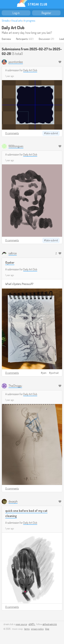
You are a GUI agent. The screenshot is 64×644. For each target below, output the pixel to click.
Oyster (10, 262)
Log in (16, 13)
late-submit (52, 133)
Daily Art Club (13, 28)
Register (46, 13)
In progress (30, 21)
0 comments (12, 133)
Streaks (6, 21)
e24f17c (32, 624)
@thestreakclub (50, 624)
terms (27, 629)
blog (47, 629)
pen (44, 373)
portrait (55, 373)
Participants (22, 39)
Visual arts (17, 21)
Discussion (44, 39)
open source (21, 624)
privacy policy (37, 629)
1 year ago (10, 76)
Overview (6, 39)
